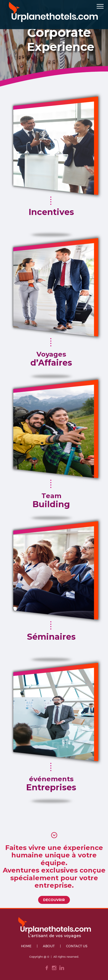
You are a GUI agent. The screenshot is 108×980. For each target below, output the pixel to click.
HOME (26, 946)
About (49, 946)
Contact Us (77, 946)
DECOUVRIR (54, 900)
